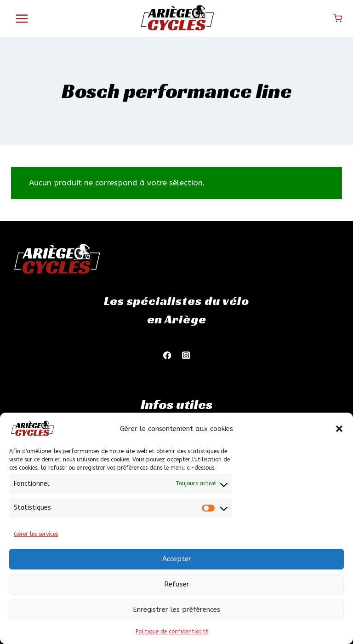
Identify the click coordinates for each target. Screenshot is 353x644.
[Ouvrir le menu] (22, 18)
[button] (339, 429)
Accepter (177, 559)
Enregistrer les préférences (176, 609)
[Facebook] (167, 355)
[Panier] (338, 18)
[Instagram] (186, 355)
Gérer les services (36, 534)
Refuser (177, 584)
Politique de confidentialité (172, 632)
